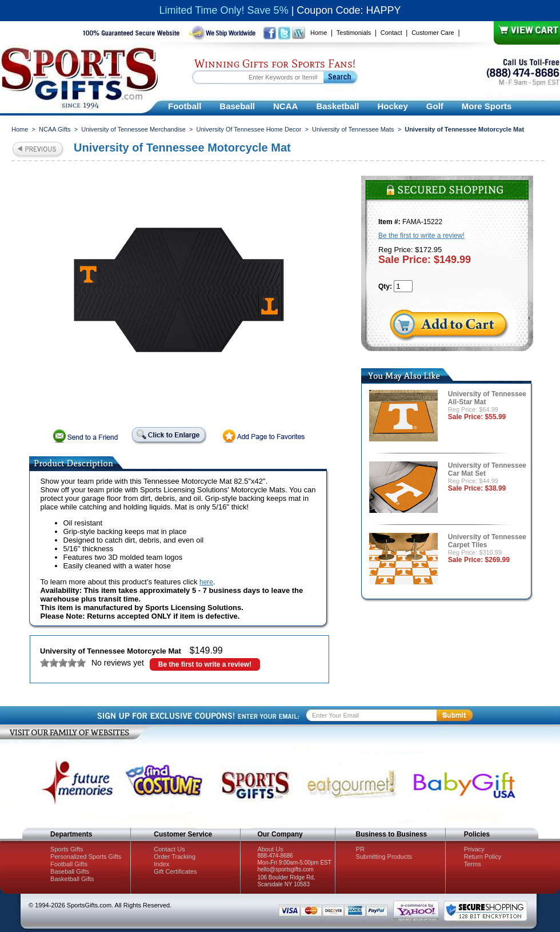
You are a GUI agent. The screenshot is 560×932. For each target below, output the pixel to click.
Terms (473, 864)
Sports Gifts (67, 849)
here (206, 582)
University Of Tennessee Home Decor (249, 129)
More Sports (487, 106)
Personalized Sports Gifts (86, 857)
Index (161, 864)
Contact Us (169, 849)
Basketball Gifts (72, 879)
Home (319, 33)
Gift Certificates (175, 871)
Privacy (474, 849)
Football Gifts (69, 864)
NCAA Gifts (55, 129)
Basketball (337, 106)
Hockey (392, 106)
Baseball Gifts (70, 871)
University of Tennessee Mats (353, 129)
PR (360, 849)
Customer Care (433, 33)
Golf (435, 106)
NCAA (285, 106)
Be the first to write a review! (205, 664)
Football (185, 106)
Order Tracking (175, 857)
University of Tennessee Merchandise (133, 129)
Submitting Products (384, 857)
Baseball (237, 106)
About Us (270, 849)
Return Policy (483, 857)
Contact (391, 33)
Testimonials (354, 33)
